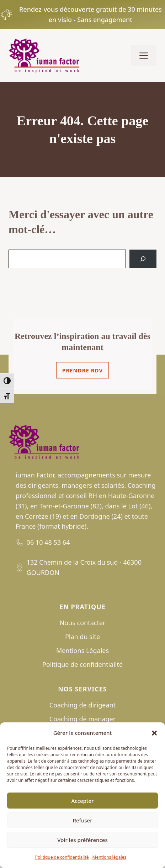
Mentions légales (110, 857)
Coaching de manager (82, 719)
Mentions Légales (82, 650)
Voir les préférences (82, 840)
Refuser (82, 820)
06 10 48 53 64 (48, 542)
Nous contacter (83, 623)
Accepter (82, 801)
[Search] (143, 259)
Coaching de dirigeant (82, 705)
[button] (154, 733)
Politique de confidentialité (62, 857)
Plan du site (82, 637)
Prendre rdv (82, 370)
